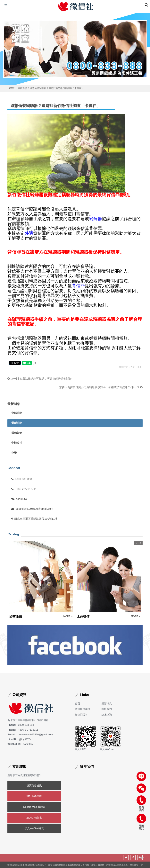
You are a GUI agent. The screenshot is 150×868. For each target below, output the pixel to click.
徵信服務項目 (83, 709)
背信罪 (78, 286)
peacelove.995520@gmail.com (32, 509)
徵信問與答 (81, 715)
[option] (41, 580)
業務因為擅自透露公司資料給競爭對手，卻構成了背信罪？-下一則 (101, 387)
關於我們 (107, 709)
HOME (11, 88)
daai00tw (19, 499)
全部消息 (17, 413)
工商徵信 (83, 616)
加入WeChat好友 (34, 828)
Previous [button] (136, 543)
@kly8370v (25, 739)
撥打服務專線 (34, 796)
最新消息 (22, 88)
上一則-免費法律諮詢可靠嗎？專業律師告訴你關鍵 (40, 379)
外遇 (29, 233)
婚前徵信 (16, 616)
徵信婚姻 (17, 433)
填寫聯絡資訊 (34, 786)
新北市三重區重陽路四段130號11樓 (34, 519)
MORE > (68, 616)
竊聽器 (96, 219)
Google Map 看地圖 (34, 807)
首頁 (78, 704)
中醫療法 (17, 443)
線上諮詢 (107, 715)
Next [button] (140, 543)
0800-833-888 (22, 479)
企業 (14, 453)
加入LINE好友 (34, 818)
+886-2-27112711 (24, 489)
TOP (141, 858)
